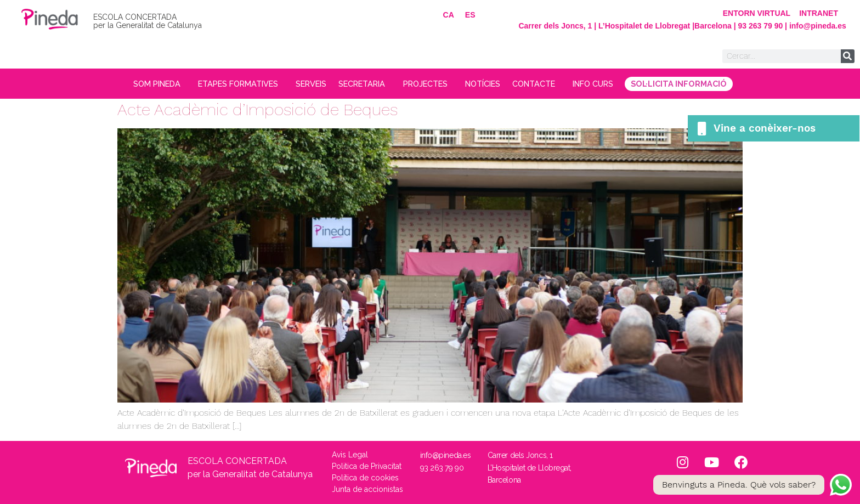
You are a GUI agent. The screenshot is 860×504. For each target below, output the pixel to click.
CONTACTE (550, 84)
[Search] (848, 56)
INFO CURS (614, 84)
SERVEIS (304, 84)
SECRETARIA (362, 84)
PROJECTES (431, 84)
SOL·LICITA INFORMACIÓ (701, 84)
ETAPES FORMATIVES (227, 84)
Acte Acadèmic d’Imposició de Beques (258, 109)
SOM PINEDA (138, 84)
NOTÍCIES (491, 84)
